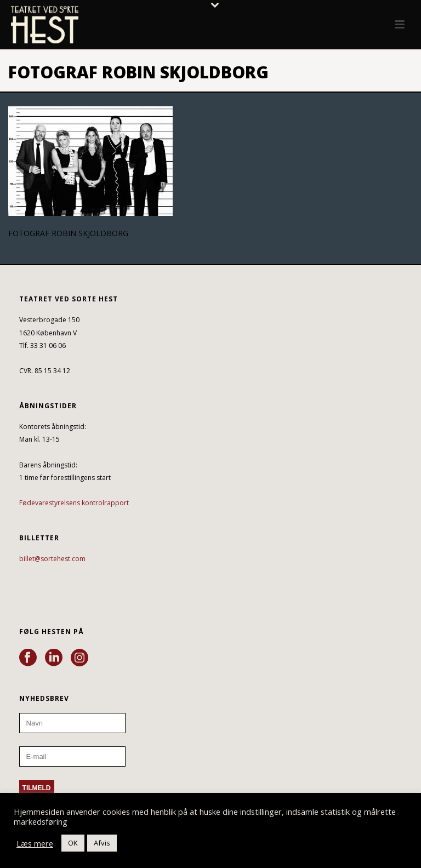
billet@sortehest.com (52, 559)
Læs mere (35, 843)
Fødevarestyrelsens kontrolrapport (74, 503)
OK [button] (73, 843)
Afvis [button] (102, 843)
